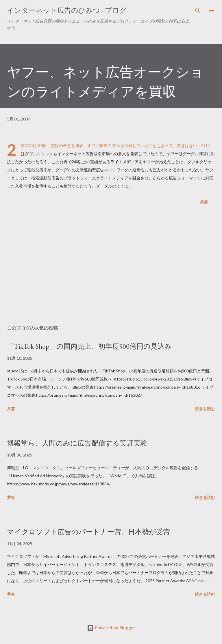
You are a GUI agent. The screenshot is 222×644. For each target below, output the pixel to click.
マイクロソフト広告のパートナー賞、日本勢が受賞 (88, 532)
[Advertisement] (111, 266)
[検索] (198, 10)
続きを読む (205, 409)
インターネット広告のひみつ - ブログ (67, 10)
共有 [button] (204, 202)
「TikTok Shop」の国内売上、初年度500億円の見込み (89, 346)
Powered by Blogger (111, 628)
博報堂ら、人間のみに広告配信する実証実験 (77, 443)
